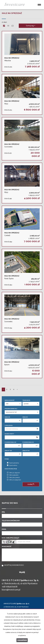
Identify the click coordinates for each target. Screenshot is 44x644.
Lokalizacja (9, 426)
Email (4, 529)
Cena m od (8, 451)
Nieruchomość (10, 400)
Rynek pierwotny (13, 463)
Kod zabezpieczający (11, 538)
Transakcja (26, 400)
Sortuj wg (31, 26)
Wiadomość (7, 547)
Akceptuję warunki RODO (14, 565)
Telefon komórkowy (11, 521)
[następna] (17, 389)
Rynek (7, 459)
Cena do (25, 417)
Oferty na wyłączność (14, 480)
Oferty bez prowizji (13, 478)
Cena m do (26, 451)
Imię (3, 512)
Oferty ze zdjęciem (13, 473)
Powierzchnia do (28, 442)
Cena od (7, 417)
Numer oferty (9, 434)
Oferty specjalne (13, 475)
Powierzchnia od (10, 442)
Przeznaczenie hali (11, 409)
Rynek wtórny (12, 465)
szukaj (31, 484)
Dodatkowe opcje (11, 469)
